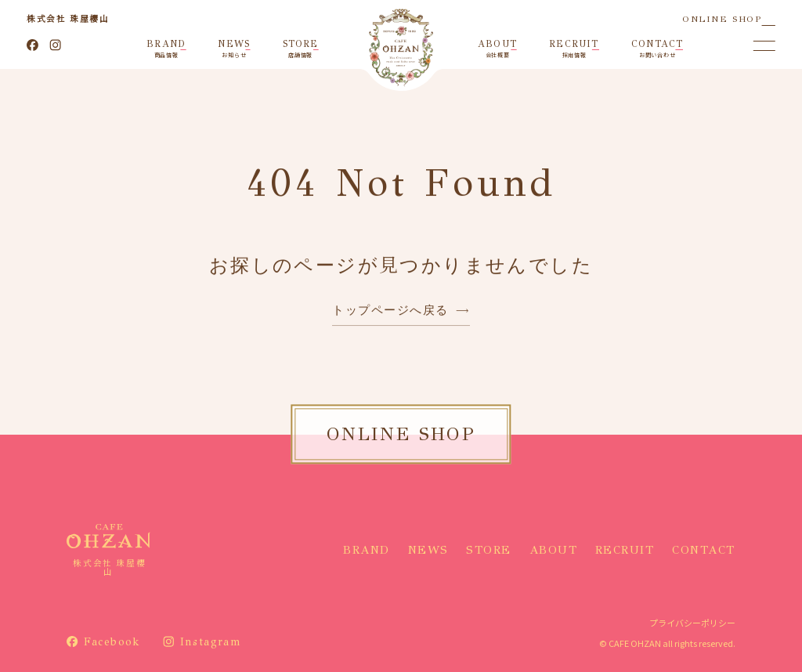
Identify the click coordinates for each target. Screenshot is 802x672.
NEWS (428, 550)
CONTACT (704, 550)
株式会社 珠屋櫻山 (68, 18)
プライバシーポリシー (692, 623)
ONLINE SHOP (722, 19)
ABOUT (554, 550)
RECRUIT (625, 550)
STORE (489, 550)
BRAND (367, 550)
